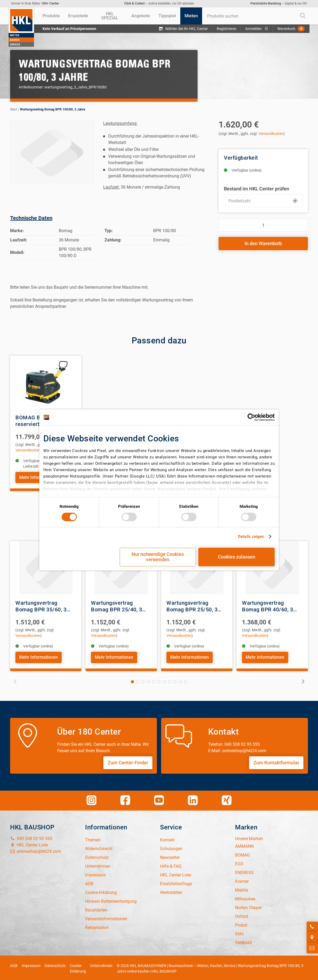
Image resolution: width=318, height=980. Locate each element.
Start (14, 109)
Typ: (109, 231)
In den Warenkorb (263, 243)
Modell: (17, 252)
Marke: (17, 231)
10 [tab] (180, 680)
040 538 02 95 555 (31, 837)
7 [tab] (164, 680)
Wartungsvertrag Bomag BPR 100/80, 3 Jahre (53, 109)
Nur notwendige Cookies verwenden (158, 557)
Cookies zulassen (237, 557)
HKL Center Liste (29, 843)
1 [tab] (132, 680)
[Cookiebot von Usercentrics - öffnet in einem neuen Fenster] (251, 417)
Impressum (31, 964)
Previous (16, 679)
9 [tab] (175, 680)
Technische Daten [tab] (31, 218)
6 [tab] (159, 680)
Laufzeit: (19, 240)
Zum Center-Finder (128, 761)
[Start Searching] (303, 16)
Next (302, 679)
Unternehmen (101, 964)
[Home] (21, 27)
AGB (14, 964)
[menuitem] (51, 16)
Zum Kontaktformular (276, 761)
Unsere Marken (249, 837)
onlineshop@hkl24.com (35, 850)
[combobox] (256, 16)
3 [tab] (143, 680)
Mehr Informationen (38, 477)
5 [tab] (154, 680)
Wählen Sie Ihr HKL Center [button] (184, 29)
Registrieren (228, 29)
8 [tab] (170, 680)
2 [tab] (138, 680)
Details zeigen (251, 536)
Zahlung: (113, 240)
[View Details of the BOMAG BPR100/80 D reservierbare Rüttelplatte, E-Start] (46, 382)
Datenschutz (55, 964)
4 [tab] (148, 680)
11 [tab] (186, 680)
